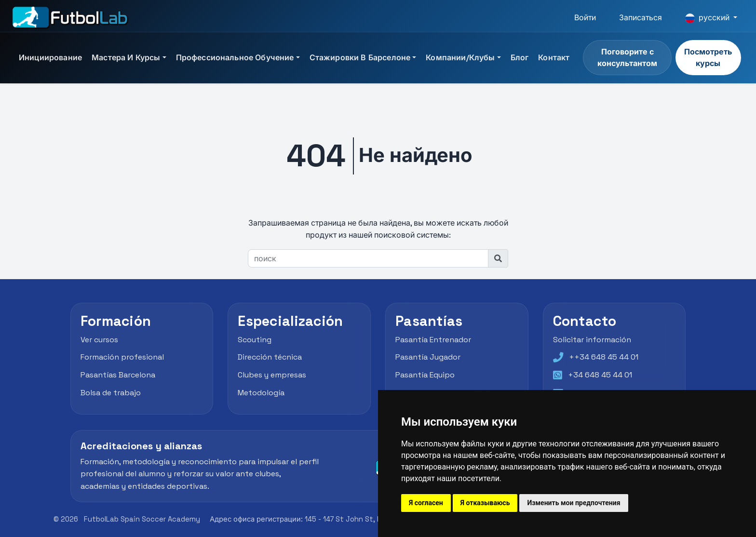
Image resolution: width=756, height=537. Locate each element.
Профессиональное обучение (235, 58)
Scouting (255, 340)
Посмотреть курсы (708, 58)
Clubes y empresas (272, 375)
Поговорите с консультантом (627, 58)
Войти (585, 18)
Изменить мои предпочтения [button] (574, 503)
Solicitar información (592, 340)
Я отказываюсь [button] (485, 503)
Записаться (641, 18)
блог (520, 58)
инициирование (50, 58)
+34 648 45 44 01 (600, 375)
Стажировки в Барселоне (360, 58)
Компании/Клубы (460, 58)
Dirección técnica (270, 357)
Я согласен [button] (426, 503)
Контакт (554, 58)
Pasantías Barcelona (118, 375)
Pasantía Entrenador (433, 340)
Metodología (261, 393)
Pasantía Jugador (428, 357)
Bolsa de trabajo (111, 393)
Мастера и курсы (126, 58)
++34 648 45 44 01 (604, 357)
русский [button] (708, 18)
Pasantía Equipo (425, 375)
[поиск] (368, 258)
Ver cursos (99, 340)
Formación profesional (122, 357)
